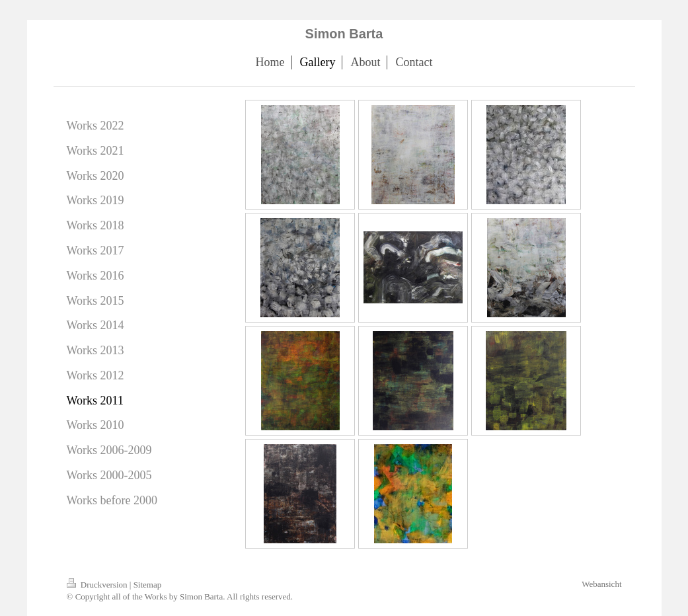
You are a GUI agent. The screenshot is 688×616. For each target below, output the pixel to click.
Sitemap (148, 585)
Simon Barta (344, 34)
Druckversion (98, 585)
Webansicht (601, 584)
